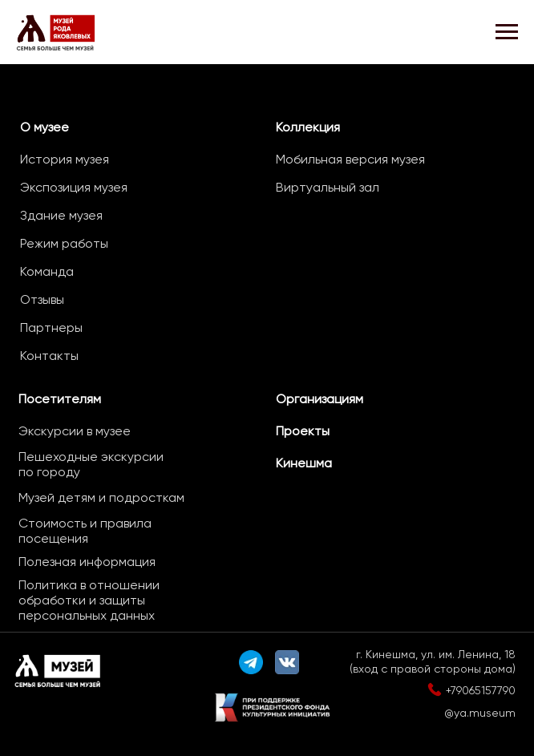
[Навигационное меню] (507, 32)
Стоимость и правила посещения (85, 531)
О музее (44, 127)
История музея (65, 159)
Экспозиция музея (74, 187)
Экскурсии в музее (75, 431)
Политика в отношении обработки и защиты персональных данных (89, 600)
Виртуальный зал (328, 187)
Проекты (303, 431)
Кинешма (304, 463)
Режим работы (64, 243)
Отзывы (42, 299)
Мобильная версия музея (350, 159)
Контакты (49, 356)
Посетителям (60, 399)
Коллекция (308, 127)
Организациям (320, 399)
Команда (47, 271)
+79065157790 (481, 690)
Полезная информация (87, 562)
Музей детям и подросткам (101, 497)
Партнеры (51, 327)
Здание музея (61, 215)
